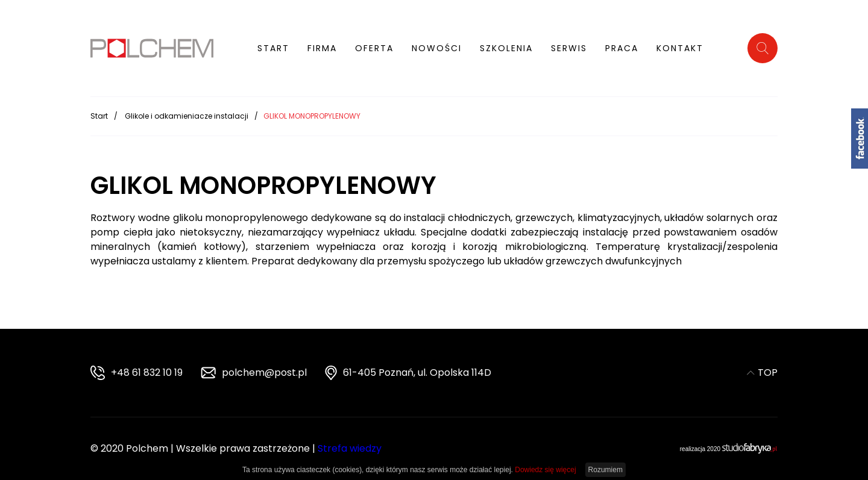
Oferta (374, 48)
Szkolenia (506, 48)
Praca (622, 48)
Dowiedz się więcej (545, 470)
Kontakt (680, 48)
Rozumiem (605, 470)
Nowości (437, 48)
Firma (322, 48)
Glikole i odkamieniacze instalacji (187, 115)
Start (273, 48)
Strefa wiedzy (350, 448)
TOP (762, 372)
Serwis (569, 48)
